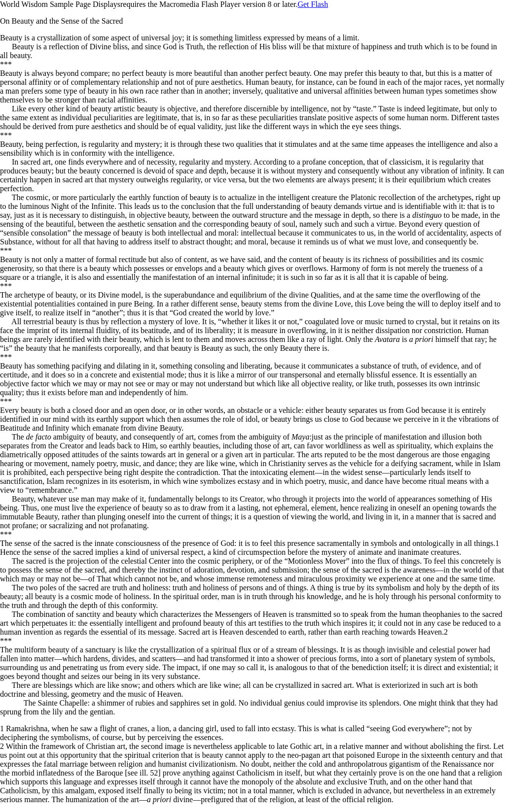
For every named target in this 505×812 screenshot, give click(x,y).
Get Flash (313, 4)
